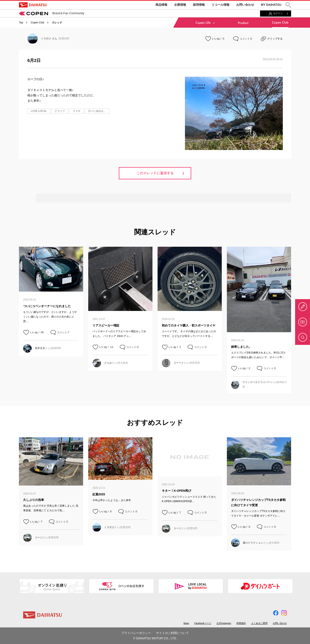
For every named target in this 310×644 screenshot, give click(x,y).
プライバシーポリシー (136, 633)
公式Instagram (224, 623)
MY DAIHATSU (271, 5)
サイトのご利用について (172, 633)
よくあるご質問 (259, 623)
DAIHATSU (33, 5)
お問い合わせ (245, 5)
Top (21, 23)
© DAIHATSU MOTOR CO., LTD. (155, 638)
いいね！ (217, 39)
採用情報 (199, 5)
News (186, 623)
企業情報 (180, 5)
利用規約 (241, 623)
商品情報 (161, 5)
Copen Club (37, 23)
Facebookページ (203, 623)
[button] (288, 5)
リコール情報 (220, 5)
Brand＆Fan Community (52, 13)
